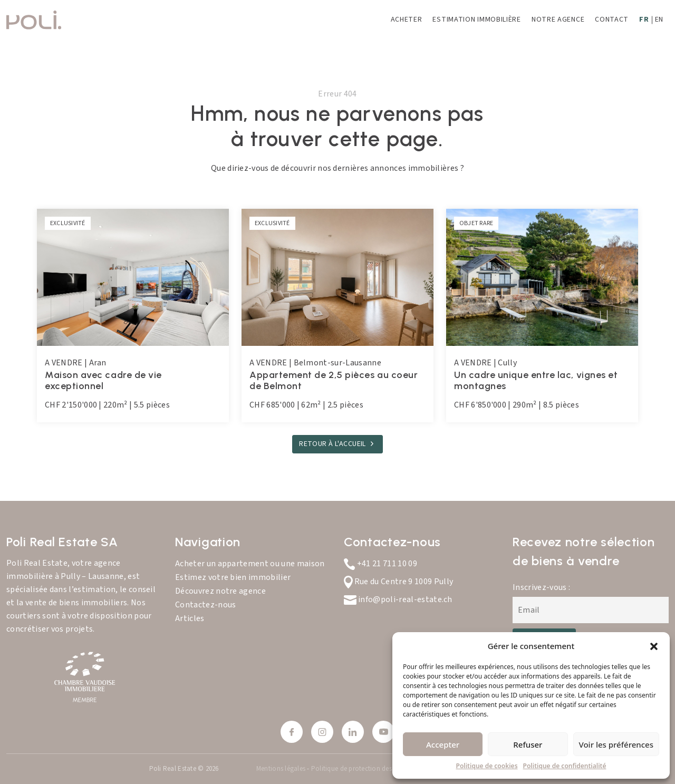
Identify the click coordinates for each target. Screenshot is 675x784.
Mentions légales (282, 769)
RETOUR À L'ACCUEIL (332, 444)
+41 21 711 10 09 (380, 564)
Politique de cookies (487, 766)
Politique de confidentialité (565, 766)
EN (659, 20)
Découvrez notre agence (220, 591)
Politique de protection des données (365, 769)
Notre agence (558, 20)
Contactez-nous (205, 605)
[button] (654, 646)
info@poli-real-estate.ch (398, 599)
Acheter (407, 20)
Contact (612, 20)
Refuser (528, 744)
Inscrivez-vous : (541, 587)
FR (644, 20)
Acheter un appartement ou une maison (250, 564)
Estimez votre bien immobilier (233, 577)
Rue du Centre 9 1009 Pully (398, 582)
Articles (190, 618)
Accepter (443, 744)
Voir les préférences (616, 744)
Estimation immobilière (476, 20)
